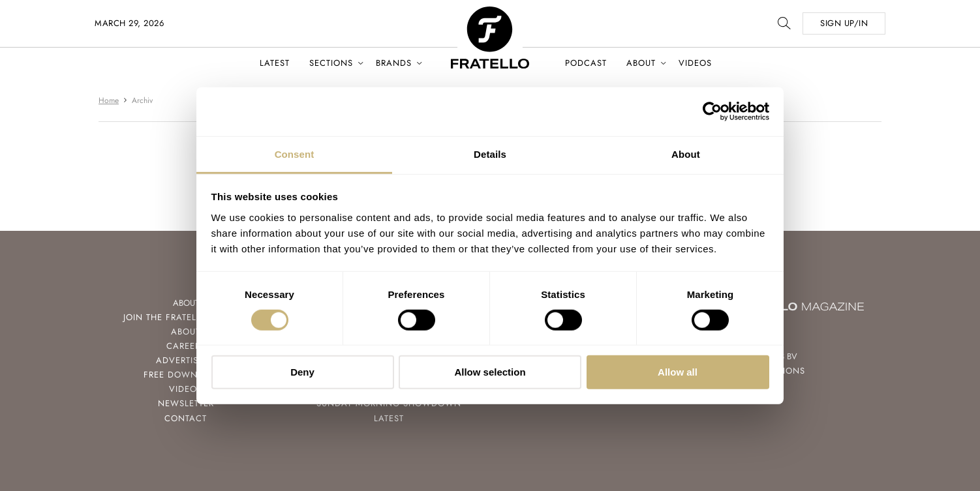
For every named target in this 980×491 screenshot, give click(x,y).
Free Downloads (186, 375)
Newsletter (186, 403)
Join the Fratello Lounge (186, 317)
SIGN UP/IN (844, 23)
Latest (275, 63)
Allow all (678, 372)
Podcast (586, 63)
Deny (302, 372)
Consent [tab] (295, 154)
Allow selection (490, 372)
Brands (394, 63)
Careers (186, 346)
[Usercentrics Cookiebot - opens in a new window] (712, 112)
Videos (695, 63)
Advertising (186, 360)
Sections (331, 63)
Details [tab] (490, 154)
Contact (186, 418)
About (641, 63)
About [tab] (686, 154)
